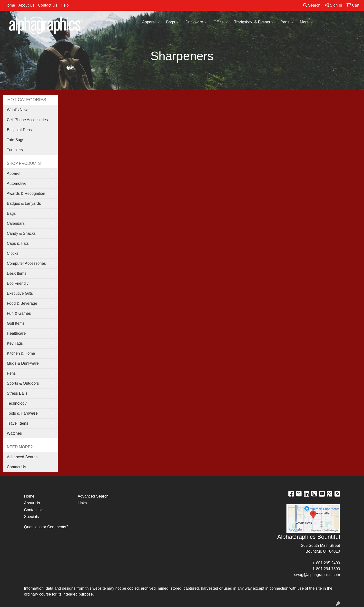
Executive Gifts (20, 293)
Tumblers (15, 150)
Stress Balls (17, 393)
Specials (31, 517)
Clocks (13, 253)
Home (10, 5)
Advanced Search (22, 457)
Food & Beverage (22, 303)
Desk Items (17, 273)
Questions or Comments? (46, 527)
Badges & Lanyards (24, 203)
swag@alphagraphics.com (317, 575)
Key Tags (15, 343)
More (306, 22)
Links (82, 503)
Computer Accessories (26, 263)
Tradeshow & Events (254, 22)
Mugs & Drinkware (23, 363)
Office (221, 22)
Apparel (151, 22)
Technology (17, 403)
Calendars (16, 223)
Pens (287, 22)
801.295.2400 (328, 563)
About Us (27, 5)
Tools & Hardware (22, 413)
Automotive (17, 183)
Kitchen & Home (21, 353)
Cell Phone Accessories (27, 120)
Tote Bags (15, 140)
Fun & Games (19, 313)
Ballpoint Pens (19, 130)
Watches (14, 433)
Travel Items (17, 423)
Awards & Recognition (26, 193)
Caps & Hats (18, 243)
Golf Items (16, 323)
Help (65, 5)
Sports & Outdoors (23, 383)
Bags (172, 22)
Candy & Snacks (21, 233)
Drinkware (196, 22)
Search (312, 5)
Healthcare (16, 333)
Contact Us (48, 5)
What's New (17, 110)
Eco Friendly (18, 283)
